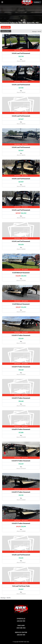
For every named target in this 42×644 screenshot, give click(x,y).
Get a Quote (25, 50)
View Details (17, 50)
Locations (37, 2)
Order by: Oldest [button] (5, 31)
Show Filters (6, 27)
